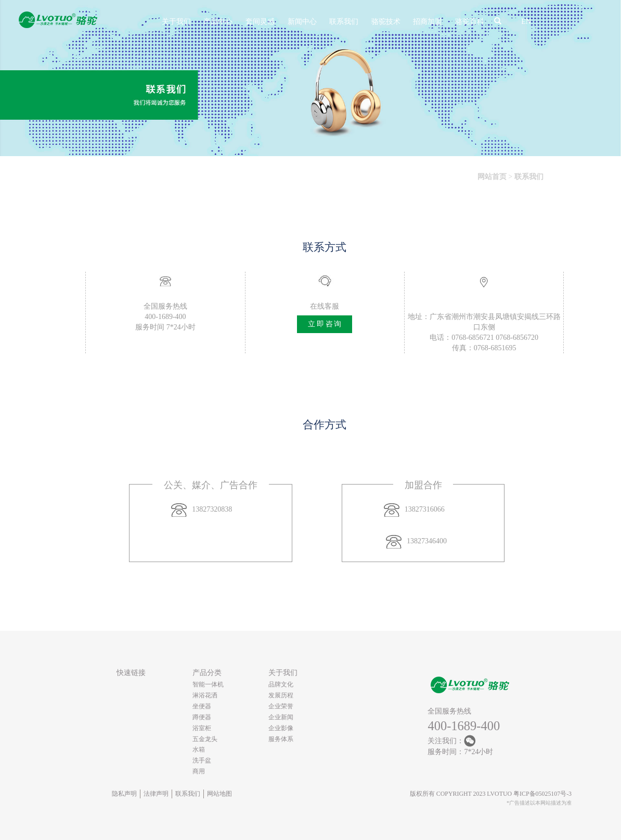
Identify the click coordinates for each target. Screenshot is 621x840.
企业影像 (281, 728)
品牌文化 (281, 684)
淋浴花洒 (205, 695)
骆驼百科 (470, 22)
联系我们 (344, 22)
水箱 (199, 749)
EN (526, 22)
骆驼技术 (386, 22)
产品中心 (218, 22)
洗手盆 (202, 760)
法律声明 (156, 794)
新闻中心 (302, 22)
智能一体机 (208, 684)
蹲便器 (202, 717)
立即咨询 (325, 324)
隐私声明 (124, 794)
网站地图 (219, 794)
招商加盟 (428, 22)
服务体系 (281, 739)
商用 (199, 771)
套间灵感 (260, 22)
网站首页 (492, 177)
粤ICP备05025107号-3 (542, 794)
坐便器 (202, 706)
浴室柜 (202, 728)
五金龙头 (205, 739)
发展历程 (281, 695)
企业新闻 (281, 717)
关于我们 (176, 22)
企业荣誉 (281, 706)
